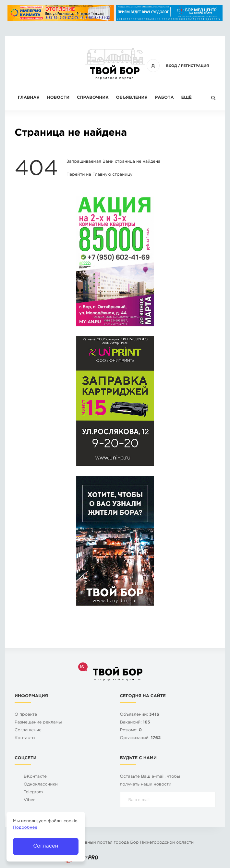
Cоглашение (28, 730)
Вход (172, 66)
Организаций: (140, 738)
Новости (58, 98)
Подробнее (25, 828)
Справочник (93, 98)
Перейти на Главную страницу (100, 175)
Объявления (132, 98)
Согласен (46, 846)
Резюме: (131, 730)
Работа (164, 98)
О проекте (26, 715)
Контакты (25, 738)
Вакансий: (135, 723)
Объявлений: (140, 715)
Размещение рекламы (38, 723)
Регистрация (195, 66)
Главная (29, 98)
